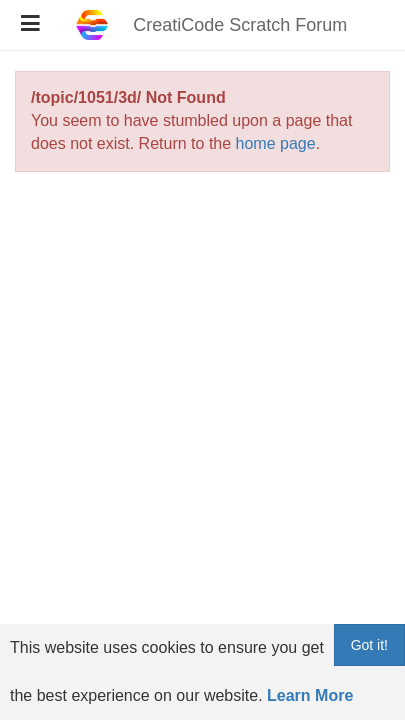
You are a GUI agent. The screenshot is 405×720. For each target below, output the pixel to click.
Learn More (310, 695)
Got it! (369, 645)
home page (276, 143)
